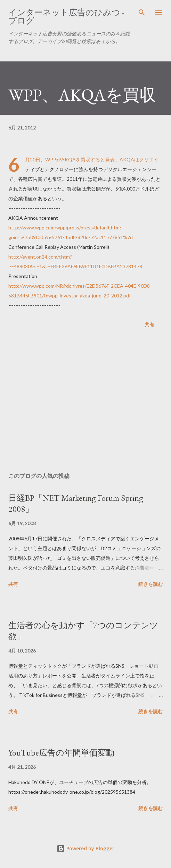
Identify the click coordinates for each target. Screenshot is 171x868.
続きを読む (150, 584)
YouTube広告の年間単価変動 (61, 753)
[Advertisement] (85, 402)
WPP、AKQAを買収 (82, 95)
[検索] (142, 12)
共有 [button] (149, 324)
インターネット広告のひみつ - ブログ (66, 16)
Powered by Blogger (85, 848)
